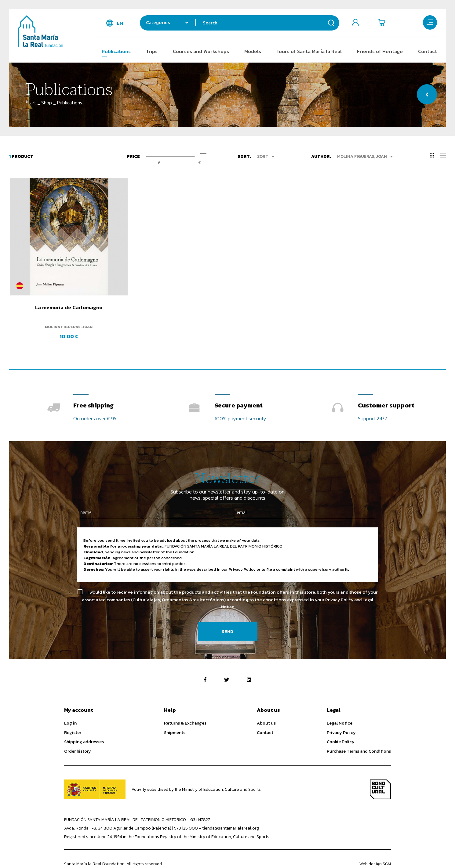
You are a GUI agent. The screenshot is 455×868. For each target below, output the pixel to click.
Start (31, 103)
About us (266, 706)
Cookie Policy (341, 725)
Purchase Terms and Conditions (359, 734)
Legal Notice (340, 706)
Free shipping (95, 387)
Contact (428, 51)
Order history (78, 734)
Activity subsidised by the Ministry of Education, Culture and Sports (197, 773)
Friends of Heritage (380, 51)
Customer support (386, 387)
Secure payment (240, 387)
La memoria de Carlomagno (61, 291)
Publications (116, 51)
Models (253, 51)
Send (227, 615)
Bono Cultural (380, 773)
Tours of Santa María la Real (309, 51)
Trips (152, 51)
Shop (47, 103)
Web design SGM (375, 847)
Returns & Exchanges (185, 706)
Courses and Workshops (201, 51)
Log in (70, 706)
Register (73, 716)
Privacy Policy (341, 716)
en (120, 23)
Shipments (175, 716)
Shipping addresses (84, 725)
